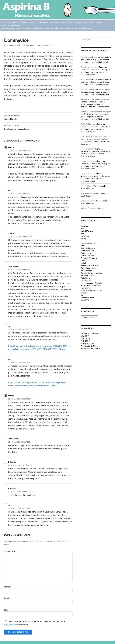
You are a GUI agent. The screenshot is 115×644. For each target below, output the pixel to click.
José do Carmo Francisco (92, 273)
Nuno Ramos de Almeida (91, 283)
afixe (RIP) (85, 336)
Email (7, 598)
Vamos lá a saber (38, 117)
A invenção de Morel (90, 346)
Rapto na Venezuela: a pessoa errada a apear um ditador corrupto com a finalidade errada (96, 60)
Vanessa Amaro (87, 298)
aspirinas (85, 226)
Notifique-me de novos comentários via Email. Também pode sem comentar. (35, 623)
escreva (100, 22)
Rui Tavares (86, 288)
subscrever (9, 625)
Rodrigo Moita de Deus (91, 285)
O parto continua (95, 208)
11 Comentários (47, 45)
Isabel (83, 263)
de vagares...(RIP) (88, 343)
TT (82, 295)
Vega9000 (85, 300)
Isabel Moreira (87, 231)
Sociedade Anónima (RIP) (92, 348)
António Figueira (88, 248)
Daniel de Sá (86, 253)
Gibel (83, 261)
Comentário (10, 551)
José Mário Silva (88, 275)
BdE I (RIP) (85, 339)
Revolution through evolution (38, 127)
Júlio (83, 233)
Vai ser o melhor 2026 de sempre (94, 187)
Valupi (33, 45)
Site (6, 610)
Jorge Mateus (87, 270)
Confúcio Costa (87, 251)
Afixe (83, 246)
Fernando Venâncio (89, 258)
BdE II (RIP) (86, 341)
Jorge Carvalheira (88, 268)
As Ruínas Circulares (90, 334)
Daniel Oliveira (87, 256)
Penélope (85, 236)
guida (83, 228)
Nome (8, 587)
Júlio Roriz (85, 278)
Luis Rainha (86, 280)
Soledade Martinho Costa (92, 290)
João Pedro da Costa (90, 265)
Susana (84, 293)
